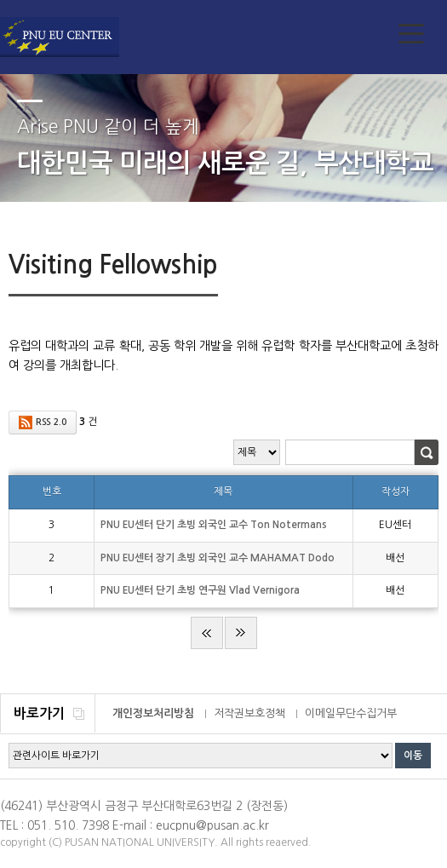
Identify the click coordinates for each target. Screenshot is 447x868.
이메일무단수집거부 (351, 713)
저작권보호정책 (249, 713)
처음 (207, 633)
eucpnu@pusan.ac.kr (212, 825)
